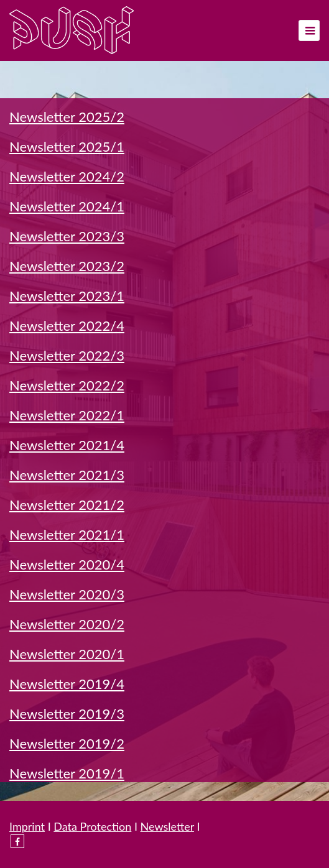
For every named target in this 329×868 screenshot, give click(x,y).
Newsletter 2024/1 (67, 206)
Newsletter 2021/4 (67, 445)
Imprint (27, 826)
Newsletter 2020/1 (67, 654)
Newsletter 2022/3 (67, 355)
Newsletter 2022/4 (67, 325)
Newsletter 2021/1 (67, 534)
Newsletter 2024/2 (67, 176)
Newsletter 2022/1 (67, 415)
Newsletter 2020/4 (67, 564)
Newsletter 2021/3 (67, 475)
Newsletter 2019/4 (67, 684)
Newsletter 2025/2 (67, 117)
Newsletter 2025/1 (67, 146)
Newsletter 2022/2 (67, 385)
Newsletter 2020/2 (67, 624)
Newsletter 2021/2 (67, 505)
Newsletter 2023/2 (67, 266)
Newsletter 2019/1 (67, 773)
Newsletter (167, 826)
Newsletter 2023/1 (67, 296)
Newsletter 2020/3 (67, 594)
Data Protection (92, 826)
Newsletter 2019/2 (67, 743)
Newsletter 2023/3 (67, 236)
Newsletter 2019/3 (67, 713)
